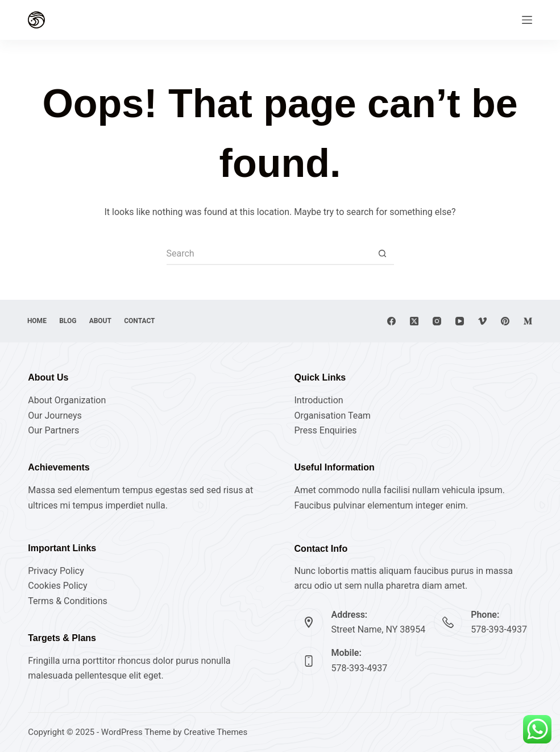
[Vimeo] (482, 321)
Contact (145, 321)
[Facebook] (391, 321)
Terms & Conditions (68, 601)
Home (38, 321)
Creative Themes (215, 732)
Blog (70, 321)
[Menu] (527, 20)
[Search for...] (269, 254)
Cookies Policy (57, 586)
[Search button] (383, 254)
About (104, 321)
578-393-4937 (499, 629)
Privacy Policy (56, 571)
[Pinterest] (505, 321)
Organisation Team (333, 416)
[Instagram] (437, 321)
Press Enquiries (326, 430)
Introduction (319, 400)
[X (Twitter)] (414, 321)
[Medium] (528, 321)
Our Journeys (55, 416)
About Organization (67, 400)
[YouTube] (460, 321)
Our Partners (53, 430)
